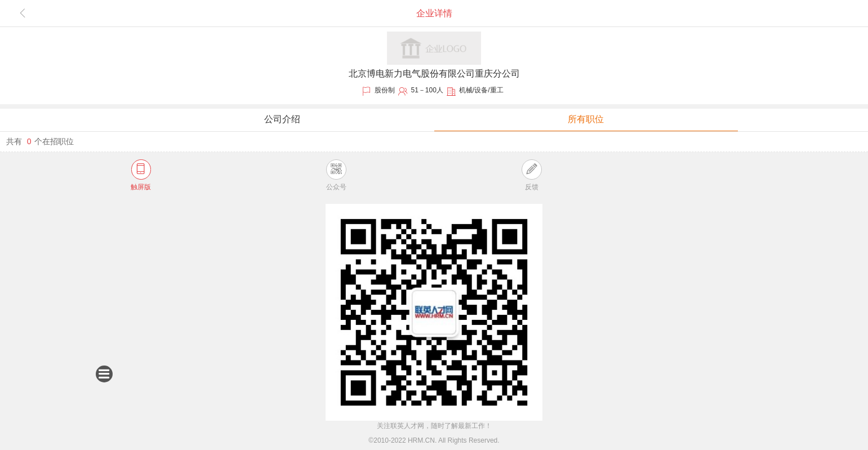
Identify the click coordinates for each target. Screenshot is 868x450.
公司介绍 (282, 119)
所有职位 (586, 119)
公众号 (336, 175)
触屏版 (141, 175)
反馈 (531, 175)
